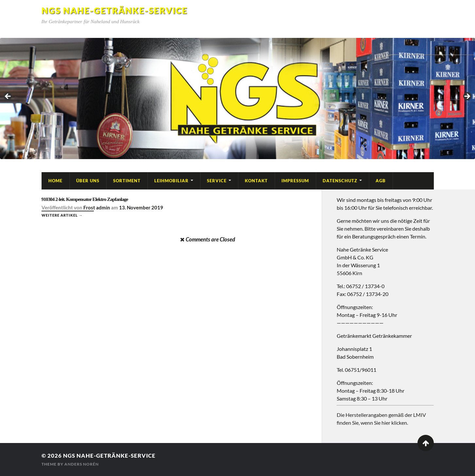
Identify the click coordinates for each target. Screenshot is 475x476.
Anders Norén (82, 464)
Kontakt (256, 181)
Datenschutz (340, 181)
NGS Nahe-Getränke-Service (115, 10)
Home (55, 181)
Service (217, 181)
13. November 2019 (141, 207)
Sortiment (127, 181)
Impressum (295, 181)
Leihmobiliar (171, 181)
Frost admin (97, 207)
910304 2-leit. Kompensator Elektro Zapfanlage (85, 199)
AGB (381, 181)
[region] (237, 98)
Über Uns (88, 181)
